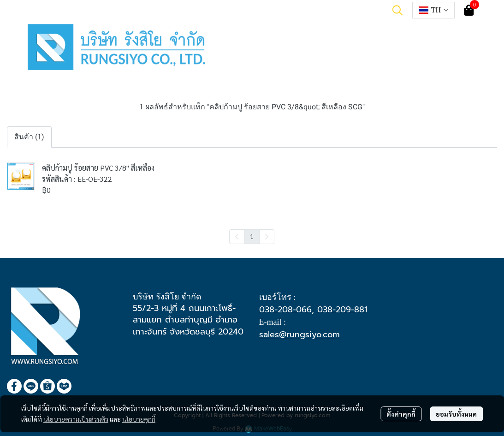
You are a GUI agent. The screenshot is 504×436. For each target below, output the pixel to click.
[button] (397, 10)
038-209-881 (342, 310)
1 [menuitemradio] (252, 236)
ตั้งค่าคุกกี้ (401, 414)
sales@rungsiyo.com (299, 334)
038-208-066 (285, 310)
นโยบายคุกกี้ (139, 419)
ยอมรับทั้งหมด (456, 414)
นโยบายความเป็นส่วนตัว (76, 419)
